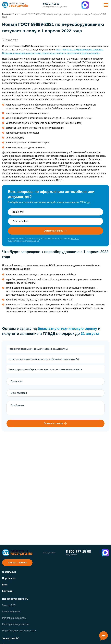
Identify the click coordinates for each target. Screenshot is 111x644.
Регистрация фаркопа (14, 618)
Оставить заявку (55, 231)
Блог (5, 585)
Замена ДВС (9, 605)
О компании (9, 572)
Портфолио (9, 578)
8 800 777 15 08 (51, 4)
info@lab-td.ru (71, 555)
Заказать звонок (17, 563)
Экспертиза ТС (11, 638)
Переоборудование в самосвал (19, 631)
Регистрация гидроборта (15, 624)
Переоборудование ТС (15, 599)
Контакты (8, 591)
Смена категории (11, 612)
